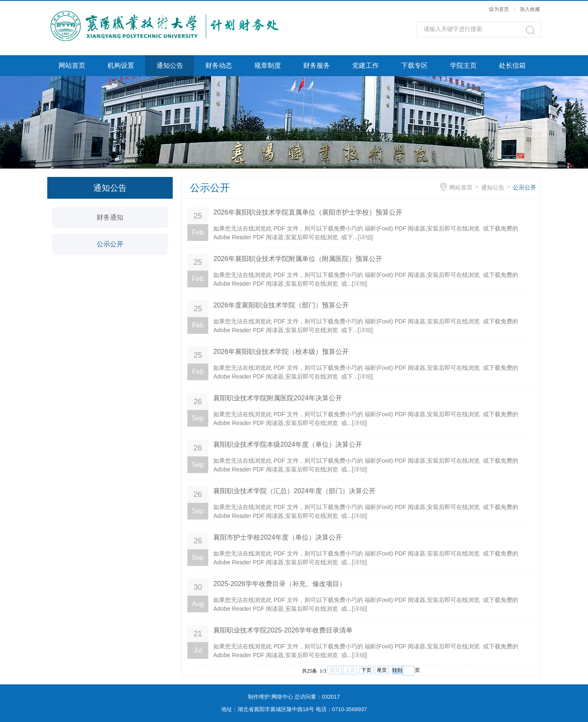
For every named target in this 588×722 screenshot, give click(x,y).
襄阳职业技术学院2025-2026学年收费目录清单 (283, 630)
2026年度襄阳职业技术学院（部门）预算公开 (281, 305)
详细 (366, 237)
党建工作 (366, 65)
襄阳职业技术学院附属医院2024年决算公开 (278, 398)
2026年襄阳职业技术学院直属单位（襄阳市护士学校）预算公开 (308, 212)
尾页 (382, 670)
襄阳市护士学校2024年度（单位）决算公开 (278, 537)
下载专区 (414, 65)
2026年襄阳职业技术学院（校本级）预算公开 (281, 352)
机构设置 (121, 65)
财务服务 (317, 65)
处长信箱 (512, 65)
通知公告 (170, 65)
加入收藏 (530, 9)
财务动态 (219, 65)
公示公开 (110, 244)
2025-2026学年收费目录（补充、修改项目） (280, 584)
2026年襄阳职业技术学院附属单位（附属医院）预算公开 (298, 259)
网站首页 (72, 65)
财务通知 (110, 217)
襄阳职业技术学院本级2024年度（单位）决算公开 (288, 444)
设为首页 (499, 9)
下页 (366, 670)
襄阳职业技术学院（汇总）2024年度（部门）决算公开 (294, 491)
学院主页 (463, 65)
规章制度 (268, 65)
